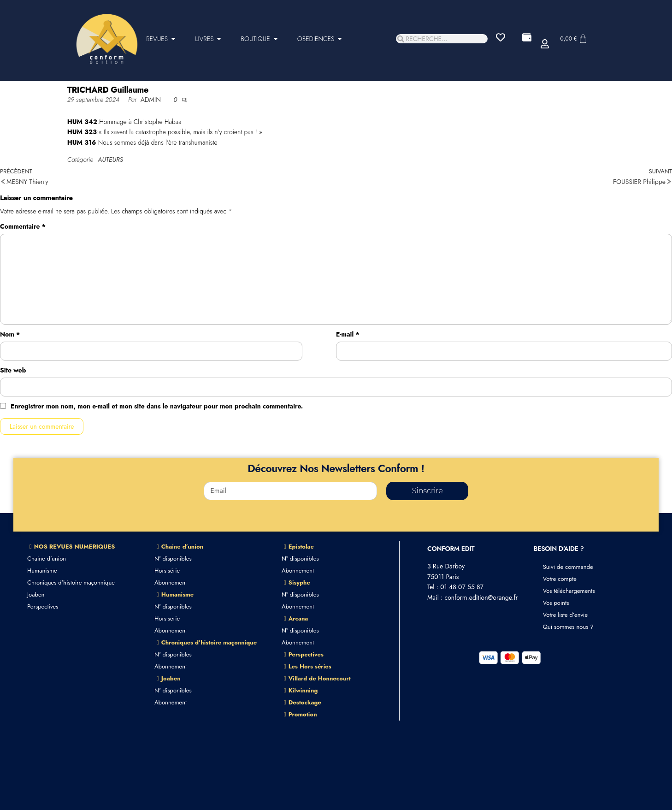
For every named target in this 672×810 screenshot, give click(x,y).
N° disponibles (173, 559)
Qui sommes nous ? (568, 627)
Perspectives (43, 606)
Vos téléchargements (569, 591)
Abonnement (171, 582)
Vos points (556, 603)
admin (152, 100)
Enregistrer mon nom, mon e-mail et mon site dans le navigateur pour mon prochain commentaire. (157, 406)
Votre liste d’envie (566, 615)
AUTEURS (110, 160)
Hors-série (167, 571)
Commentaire (23, 226)
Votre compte (560, 579)
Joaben (36, 594)
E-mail (348, 334)
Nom (10, 334)
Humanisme (42, 571)
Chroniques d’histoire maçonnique (71, 582)
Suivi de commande (568, 567)
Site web (13, 370)
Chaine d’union (47, 559)
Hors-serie (167, 618)
